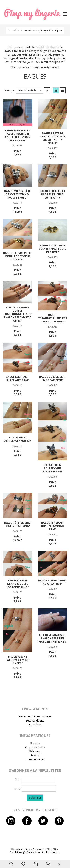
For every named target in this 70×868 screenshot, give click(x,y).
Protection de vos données (35, 716)
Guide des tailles (35, 747)
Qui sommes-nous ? (22, 849)
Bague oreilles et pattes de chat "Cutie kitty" (53, 194)
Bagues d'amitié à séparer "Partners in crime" (52, 249)
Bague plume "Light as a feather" (52, 582)
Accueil (12, 30)
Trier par (10, 90)
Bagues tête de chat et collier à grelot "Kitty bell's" (52, 138)
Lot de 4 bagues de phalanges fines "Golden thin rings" (53, 638)
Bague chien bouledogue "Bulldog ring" (52, 468)
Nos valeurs (35, 724)
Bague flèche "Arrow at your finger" (18, 660)
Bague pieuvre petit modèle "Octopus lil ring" (17, 256)
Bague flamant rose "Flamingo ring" (53, 526)
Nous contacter (35, 759)
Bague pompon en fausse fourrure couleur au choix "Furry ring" (18, 135)
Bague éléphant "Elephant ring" (18, 378)
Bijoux (59, 30)
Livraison (35, 755)
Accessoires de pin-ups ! (35, 30)
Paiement (35, 751)
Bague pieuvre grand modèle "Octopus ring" (18, 584)
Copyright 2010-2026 (47, 849)
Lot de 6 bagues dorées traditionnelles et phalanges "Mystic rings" (18, 314)
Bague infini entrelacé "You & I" (17, 439)
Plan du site (53, 852)
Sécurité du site (35, 721)
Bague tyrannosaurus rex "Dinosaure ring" (53, 318)
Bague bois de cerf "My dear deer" (52, 378)
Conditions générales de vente (27, 852)
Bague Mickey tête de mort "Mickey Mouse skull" (18, 194)
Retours (35, 743)
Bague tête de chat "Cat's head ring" (18, 524)
